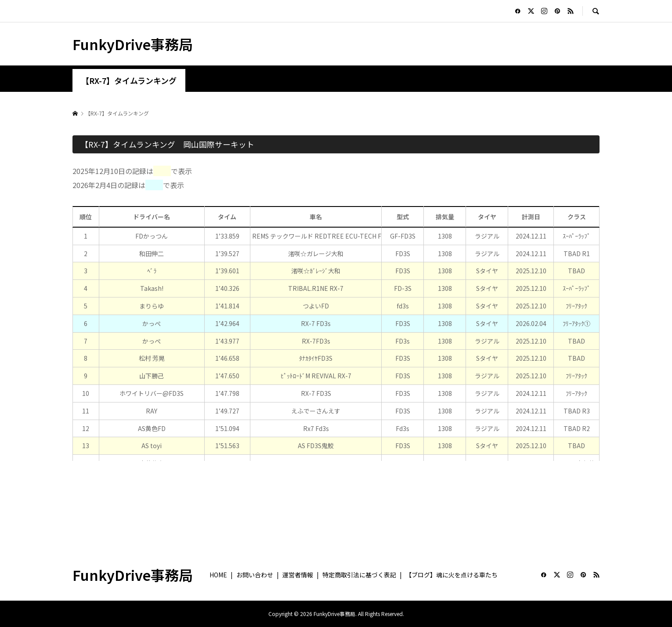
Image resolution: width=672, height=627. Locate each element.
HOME (218, 575)
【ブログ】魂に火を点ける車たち (452, 575)
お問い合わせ (255, 575)
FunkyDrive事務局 (133, 44)
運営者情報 (298, 575)
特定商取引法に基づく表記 (359, 575)
